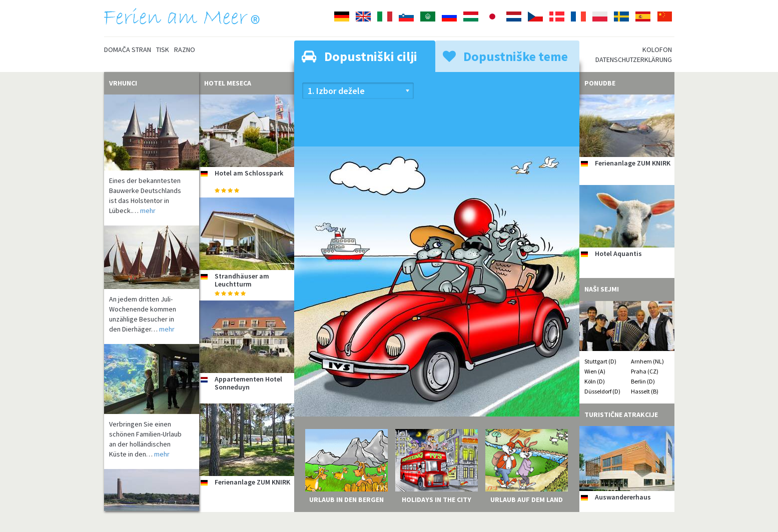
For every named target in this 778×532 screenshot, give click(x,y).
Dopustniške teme (505, 56)
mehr (148, 210)
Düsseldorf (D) (602, 391)
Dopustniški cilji (359, 56)
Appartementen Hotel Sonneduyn (248, 383)
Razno (185, 49)
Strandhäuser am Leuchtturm (242, 280)
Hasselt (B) (645, 391)
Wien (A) (595, 371)
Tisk (163, 49)
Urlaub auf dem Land (527, 499)
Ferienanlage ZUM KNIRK (252, 482)
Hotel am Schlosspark (249, 173)
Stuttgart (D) (600, 361)
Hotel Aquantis (618, 253)
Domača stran (128, 49)
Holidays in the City (437, 499)
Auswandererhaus (623, 497)
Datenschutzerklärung (634, 59)
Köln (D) (595, 381)
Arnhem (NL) (647, 361)
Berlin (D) (643, 381)
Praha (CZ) (645, 371)
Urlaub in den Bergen (346, 499)
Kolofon (657, 49)
